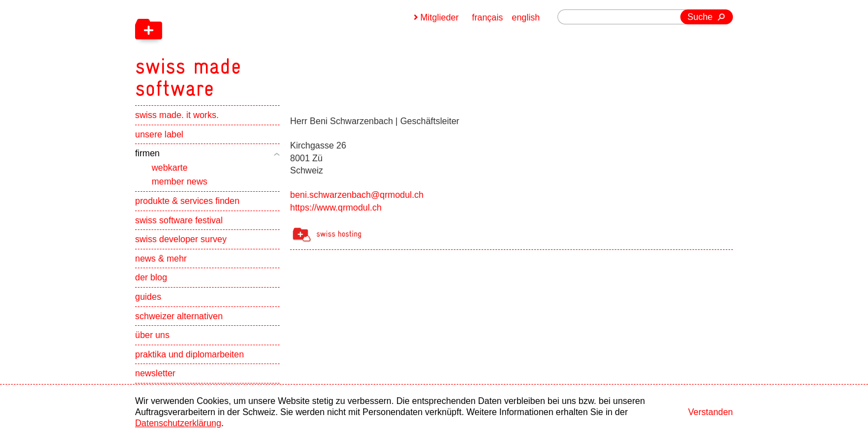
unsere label (159, 134)
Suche (700, 17)
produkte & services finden (187, 201)
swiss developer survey (181, 239)
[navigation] (246, 50)
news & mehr (161, 259)
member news (179, 181)
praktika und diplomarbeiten (190, 354)
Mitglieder (439, 17)
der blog (151, 277)
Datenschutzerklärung (178, 423)
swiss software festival (179, 220)
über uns (152, 335)
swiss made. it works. (177, 115)
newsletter (155, 373)
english (526, 17)
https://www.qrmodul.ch (336, 208)
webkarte (170, 168)
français (488, 17)
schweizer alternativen (179, 316)
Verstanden (711, 412)
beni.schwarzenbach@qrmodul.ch (357, 195)
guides (148, 297)
